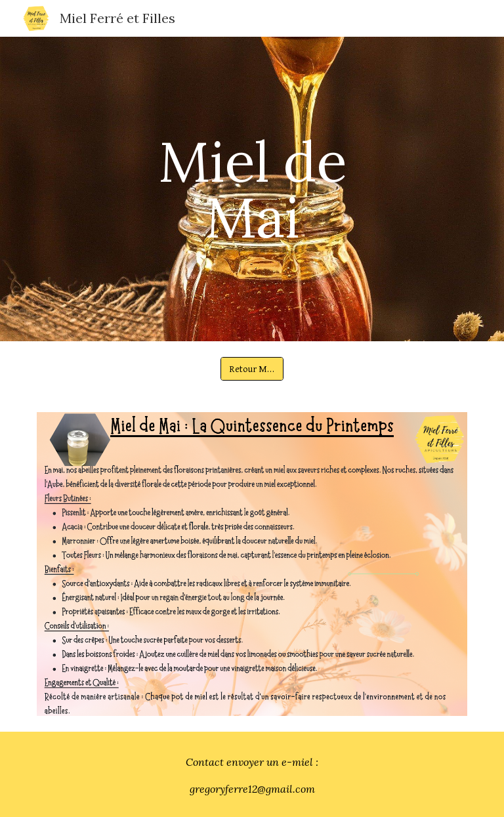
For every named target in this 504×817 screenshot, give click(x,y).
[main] (252, 189)
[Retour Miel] (252, 369)
